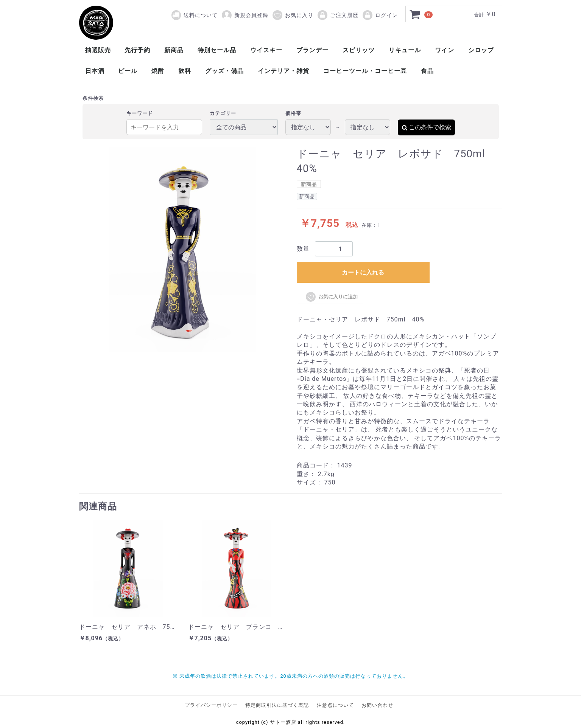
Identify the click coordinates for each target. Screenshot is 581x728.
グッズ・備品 (224, 71)
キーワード (140, 113)
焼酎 (158, 71)
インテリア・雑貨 (283, 71)
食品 (427, 71)
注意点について (335, 705)
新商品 (174, 50)
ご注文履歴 (338, 15)
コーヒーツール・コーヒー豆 (365, 71)
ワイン (445, 50)
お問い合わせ (377, 705)
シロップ (481, 50)
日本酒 (95, 71)
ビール (128, 71)
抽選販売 (98, 50)
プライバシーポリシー (211, 705)
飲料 (185, 71)
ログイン (380, 15)
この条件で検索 (426, 127)
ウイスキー (266, 50)
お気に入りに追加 (331, 297)
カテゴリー (223, 113)
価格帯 (293, 113)
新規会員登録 (245, 15)
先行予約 (137, 50)
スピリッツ (359, 50)
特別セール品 (217, 50)
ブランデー (312, 50)
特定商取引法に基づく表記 (277, 705)
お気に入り (293, 15)
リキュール (405, 50)
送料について (201, 15)
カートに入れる (363, 272)
